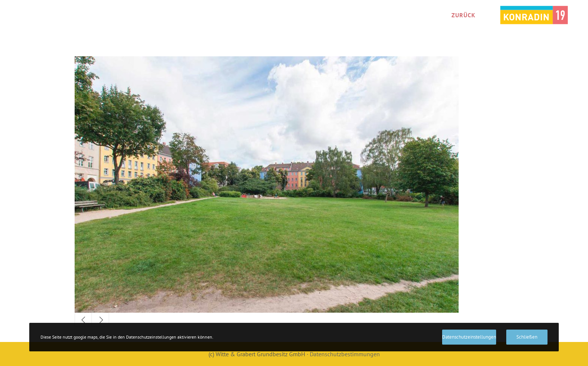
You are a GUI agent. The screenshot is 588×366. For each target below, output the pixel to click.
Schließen (527, 337)
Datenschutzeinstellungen (469, 337)
